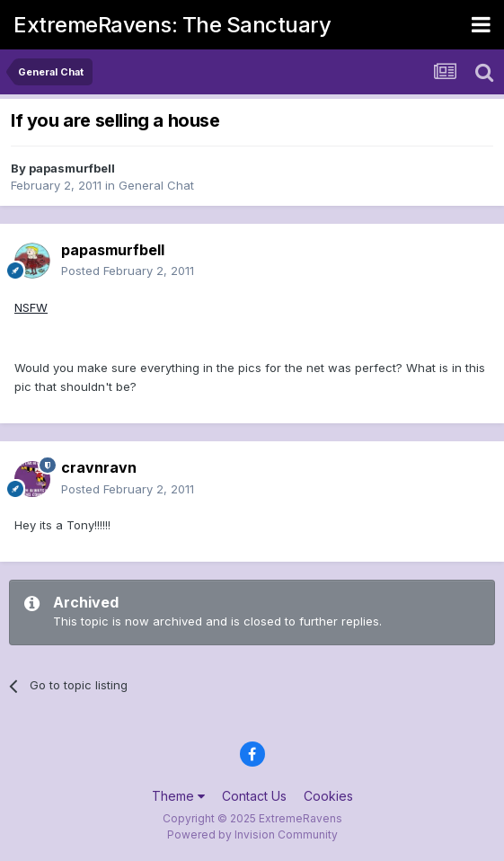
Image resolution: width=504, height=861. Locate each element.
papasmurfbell (72, 168)
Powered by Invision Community (252, 834)
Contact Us (254, 796)
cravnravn (99, 467)
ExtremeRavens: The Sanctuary (172, 25)
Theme (178, 796)
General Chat (156, 185)
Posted (128, 271)
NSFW (31, 307)
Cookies (328, 796)
